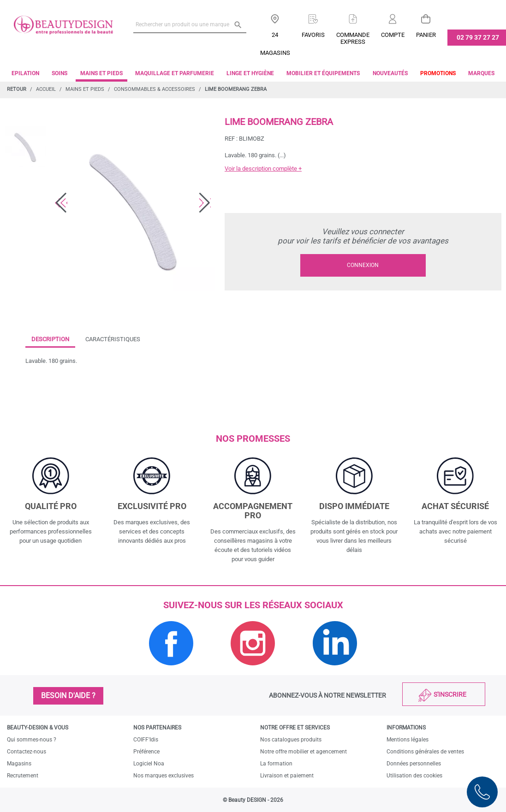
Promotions (438, 73)
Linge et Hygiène (250, 73)
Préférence (146, 752)
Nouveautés (390, 73)
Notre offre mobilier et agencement (304, 752)
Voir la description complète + (263, 169)
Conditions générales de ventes (425, 752)
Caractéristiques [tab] (113, 339)
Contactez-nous (27, 752)
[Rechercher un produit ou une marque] (190, 24)
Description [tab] (50, 339)
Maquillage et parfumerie (175, 73)
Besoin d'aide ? (68, 696)
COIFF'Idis (146, 740)
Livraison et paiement (287, 776)
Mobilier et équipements (323, 73)
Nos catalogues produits (291, 740)
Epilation (25, 73)
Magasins (19, 764)
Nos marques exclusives (164, 776)
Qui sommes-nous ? (32, 740)
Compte (393, 35)
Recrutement (23, 776)
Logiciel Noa (149, 764)
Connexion (363, 265)
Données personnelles (414, 764)
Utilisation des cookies (414, 776)
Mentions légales (408, 740)
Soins (60, 73)
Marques (481, 73)
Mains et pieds (101, 73)
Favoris (313, 35)
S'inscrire (450, 694)
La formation (276, 764)
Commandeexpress (353, 38)
